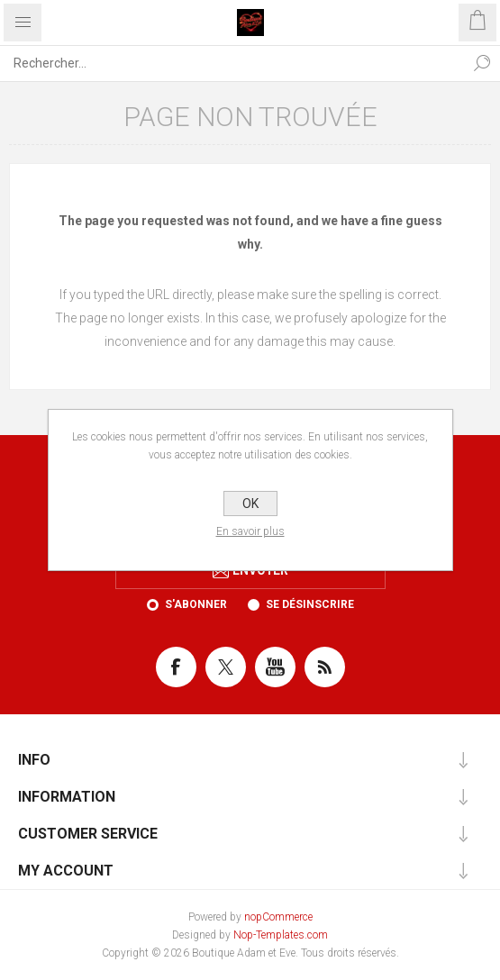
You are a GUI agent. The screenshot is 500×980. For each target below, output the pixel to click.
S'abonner (196, 604)
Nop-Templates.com (281, 935)
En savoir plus (250, 531)
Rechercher (482, 63)
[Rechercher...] (232, 63)
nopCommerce (278, 917)
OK (250, 504)
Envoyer (260, 570)
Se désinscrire (310, 604)
